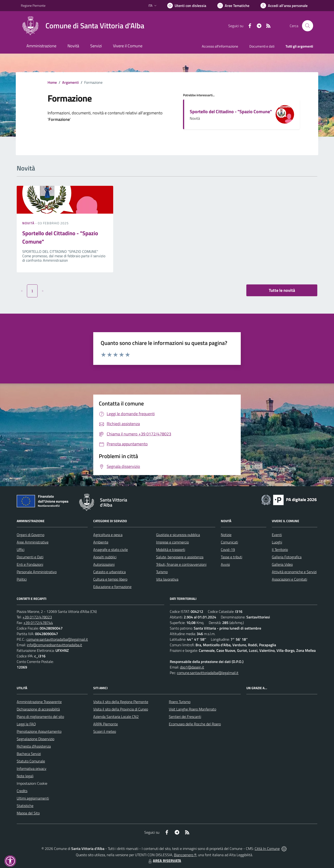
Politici (22, 579)
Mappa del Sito (28, 813)
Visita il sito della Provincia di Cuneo (121, 709)
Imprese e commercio (172, 542)
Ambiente (101, 542)
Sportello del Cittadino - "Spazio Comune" (231, 111)
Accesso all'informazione (220, 46)
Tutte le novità (282, 290)
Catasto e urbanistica (109, 572)
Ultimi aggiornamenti (33, 798)
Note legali (25, 776)
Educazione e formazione (112, 587)
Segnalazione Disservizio (35, 739)
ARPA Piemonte (106, 724)
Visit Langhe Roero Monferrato (193, 709)
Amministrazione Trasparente (39, 702)
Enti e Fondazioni (30, 564)
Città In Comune (267, 849)
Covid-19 (228, 550)
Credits (22, 791)
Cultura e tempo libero (110, 579)
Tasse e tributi (231, 557)
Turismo (162, 572)
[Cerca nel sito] (308, 26)
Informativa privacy (32, 768)
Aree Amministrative (33, 542)
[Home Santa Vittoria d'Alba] (83, 26)
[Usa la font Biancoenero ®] (187, 6)
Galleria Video (282, 564)
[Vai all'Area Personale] (284, 6)
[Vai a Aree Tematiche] (233, 6)
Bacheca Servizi (29, 754)
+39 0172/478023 (37, 617)
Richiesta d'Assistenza (34, 746)
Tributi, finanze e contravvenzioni (181, 564)
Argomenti (71, 82)
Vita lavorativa (167, 579)
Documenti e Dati (30, 557)
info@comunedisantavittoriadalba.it (55, 645)
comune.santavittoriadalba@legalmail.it (57, 639)
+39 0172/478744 (38, 623)
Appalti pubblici (105, 557)
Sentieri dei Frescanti (185, 717)
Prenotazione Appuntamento (39, 731)
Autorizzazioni (104, 564)
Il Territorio (280, 550)
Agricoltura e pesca (108, 535)
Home (52, 82)
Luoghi (277, 542)
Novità (29, 223)
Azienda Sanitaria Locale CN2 (116, 717)
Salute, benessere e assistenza (180, 557)
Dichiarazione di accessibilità (38, 709)
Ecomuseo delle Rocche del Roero (195, 724)
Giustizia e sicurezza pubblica (178, 535)
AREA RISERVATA (164, 861)
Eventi (277, 535)
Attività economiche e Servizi (294, 572)
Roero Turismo (180, 702)
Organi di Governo (31, 535)
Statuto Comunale (31, 761)
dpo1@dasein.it (192, 667)
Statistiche (25, 806)
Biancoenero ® (185, 855)
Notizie (226, 535)
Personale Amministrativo (37, 572)
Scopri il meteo (105, 731)
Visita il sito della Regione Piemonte (121, 702)
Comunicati (229, 542)
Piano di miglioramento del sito (40, 717)
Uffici (21, 550)
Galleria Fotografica (287, 557)
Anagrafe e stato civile (111, 550)
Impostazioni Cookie (32, 783)
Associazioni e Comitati (289, 579)
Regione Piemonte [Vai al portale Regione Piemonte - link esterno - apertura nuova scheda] (33, 5)
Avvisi (225, 564)
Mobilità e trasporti (171, 550)
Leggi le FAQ (26, 724)
